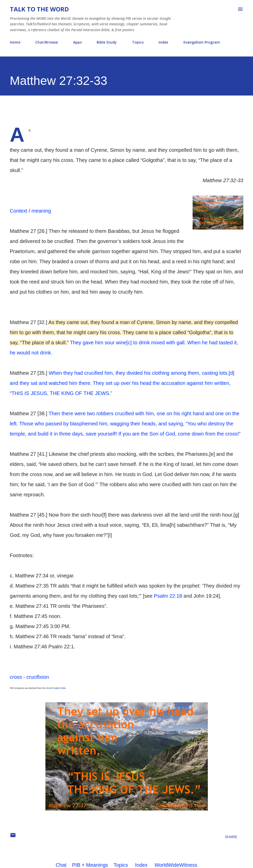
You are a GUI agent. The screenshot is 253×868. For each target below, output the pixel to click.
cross (16, 677)
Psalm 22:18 (168, 596)
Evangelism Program (202, 42)
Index (163, 42)
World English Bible (56, 688)
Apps (77, 42)
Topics (138, 42)
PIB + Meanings (90, 865)
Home (15, 42)
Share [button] (231, 837)
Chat (61, 865)
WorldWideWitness (176, 865)
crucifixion (38, 677)
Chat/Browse (47, 42)
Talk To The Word (39, 9)
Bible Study (107, 42)
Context (19, 211)
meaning (41, 211)
